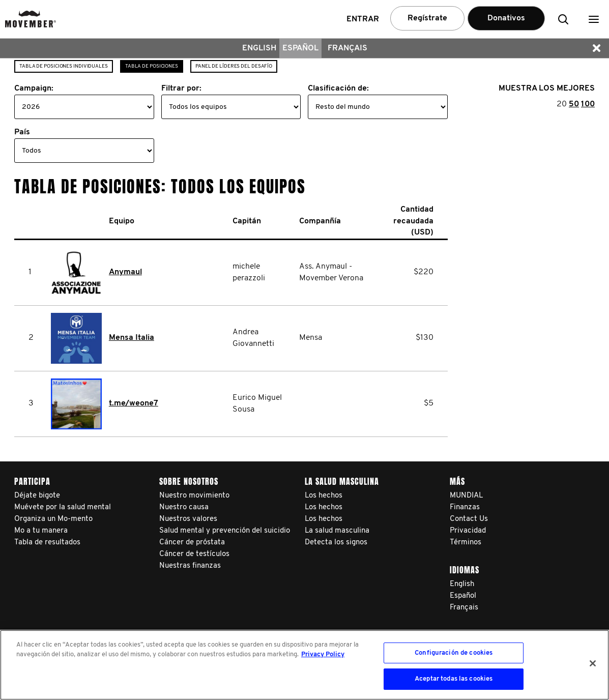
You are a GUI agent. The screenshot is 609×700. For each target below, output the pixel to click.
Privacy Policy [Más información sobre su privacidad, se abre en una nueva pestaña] (323, 654)
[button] (594, 19)
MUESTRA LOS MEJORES (547, 89)
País (22, 132)
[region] (304, 665)
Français (347, 48)
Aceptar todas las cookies (454, 679)
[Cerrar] (593, 663)
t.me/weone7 (134, 403)
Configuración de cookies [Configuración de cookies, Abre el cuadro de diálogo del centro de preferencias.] (454, 653)
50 (574, 104)
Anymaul (125, 272)
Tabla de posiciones (152, 66)
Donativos (506, 18)
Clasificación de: (338, 89)
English (259, 48)
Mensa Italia (132, 338)
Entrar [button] (363, 19)
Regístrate (427, 18)
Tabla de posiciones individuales (64, 66)
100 (588, 104)
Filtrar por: (181, 89)
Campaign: (34, 89)
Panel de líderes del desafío (234, 66)
